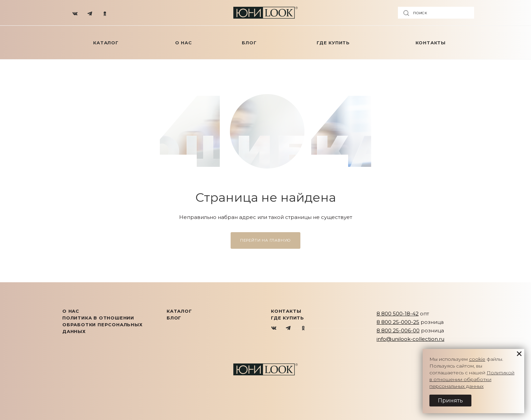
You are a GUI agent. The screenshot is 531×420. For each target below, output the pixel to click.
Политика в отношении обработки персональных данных (102, 325)
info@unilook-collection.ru (410, 339)
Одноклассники (303, 328)
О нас (71, 311)
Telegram (289, 328)
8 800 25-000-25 (398, 322)
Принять (450, 401)
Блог (174, 318)
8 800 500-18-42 (398, 314)
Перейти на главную (265, 240)
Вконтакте (274, 328)
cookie (477, 359)
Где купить (288, 318)
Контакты (286, 311)
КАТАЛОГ (179, 311)
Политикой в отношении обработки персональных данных (472, 379)
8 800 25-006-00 (398, 330)
